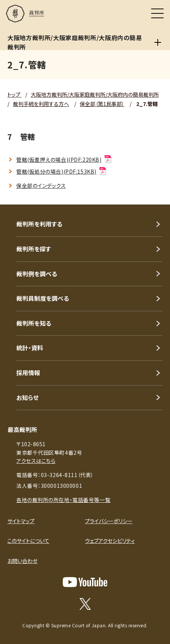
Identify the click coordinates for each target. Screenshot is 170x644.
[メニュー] (157, 13)
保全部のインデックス (41, 186)
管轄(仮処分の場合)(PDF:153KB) (62, 171)
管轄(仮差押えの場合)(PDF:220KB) (64, 160)
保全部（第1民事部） (102, 104)
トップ (14, 94)
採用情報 (28, 373)
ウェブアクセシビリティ (110, 541)
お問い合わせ (22, 561)
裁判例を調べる (37, 274)
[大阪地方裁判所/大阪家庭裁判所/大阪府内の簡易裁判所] (158, 42)
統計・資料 (30, 348)
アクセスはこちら (36, 461)
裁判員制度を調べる (43, 298)
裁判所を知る (34, 323)
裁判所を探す (34, 249)
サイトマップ (21, 521)
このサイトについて (28, 541)
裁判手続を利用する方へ (41, 104)
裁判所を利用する (39, 224)
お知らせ (27, 397)
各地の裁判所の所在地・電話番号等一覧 (63, 500)
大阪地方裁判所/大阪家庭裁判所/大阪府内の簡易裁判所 (95, 94)
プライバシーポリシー (109, 521)
